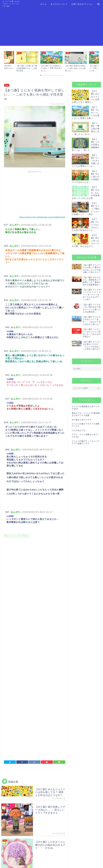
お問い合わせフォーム (82, 4)
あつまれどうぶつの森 (13, 536)
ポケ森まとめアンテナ (82, 420)
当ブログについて (59, 4)
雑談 (7, 85)
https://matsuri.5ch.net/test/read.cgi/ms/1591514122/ (42, 217)
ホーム (43, 4)
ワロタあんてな (79, 430)
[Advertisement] (51, 27)
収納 (26, 536)
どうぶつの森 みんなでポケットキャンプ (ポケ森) (11, 4)
